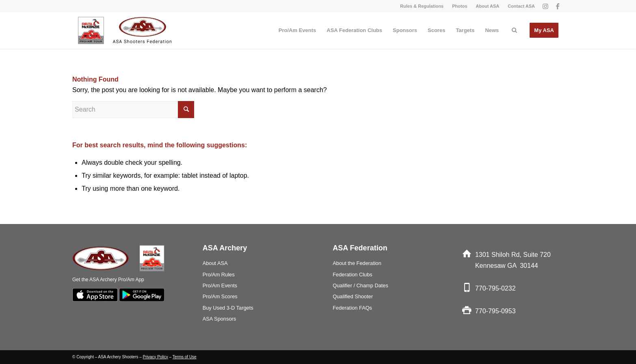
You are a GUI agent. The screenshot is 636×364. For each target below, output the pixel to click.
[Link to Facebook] (558, 6)
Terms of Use (185, 357)
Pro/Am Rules (219, 275)
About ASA (488, 6)
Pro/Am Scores (220, 296)
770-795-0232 (495, 288)
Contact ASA (521, 6)
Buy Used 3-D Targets (228, 308)
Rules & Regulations (422, 6)
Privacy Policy (156, 357)
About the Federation (357, 263)
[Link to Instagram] (545, 6)
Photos (460, 6)
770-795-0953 (495, 311)
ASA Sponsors (220, 319)
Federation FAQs (352, 308)
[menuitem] (422, 6)
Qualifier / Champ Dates (360, 285)
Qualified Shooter (353, 296)
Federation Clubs (352, 275)
